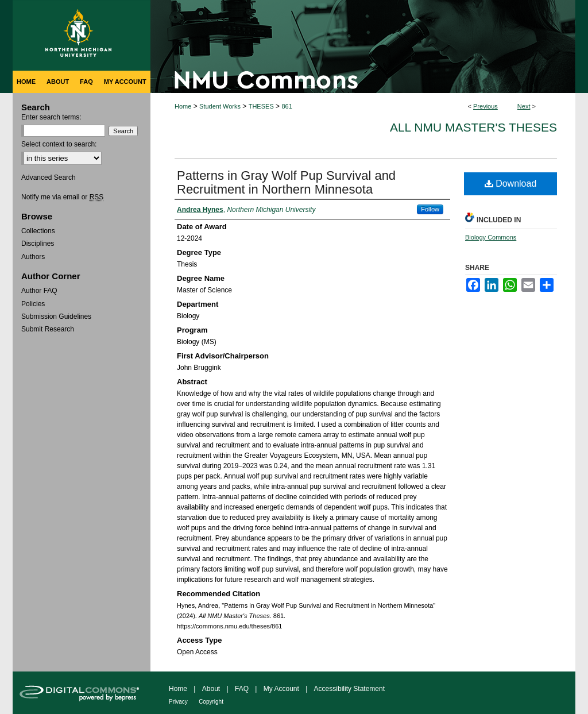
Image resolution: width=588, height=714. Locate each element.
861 (287, 106)
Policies (33, 304)
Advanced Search (49, 177)
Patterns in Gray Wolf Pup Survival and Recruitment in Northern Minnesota (286, 182)
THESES (261, 106)
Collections (38, 231)
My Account (281, 689)
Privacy (178, 702)
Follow (430, 209)
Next (524, 106)
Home (183, 106)
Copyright (211, 702)
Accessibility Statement (349, 689)
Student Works (220, 106)
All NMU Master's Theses (473, 127)
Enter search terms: (51, 117)
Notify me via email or (62, 197)
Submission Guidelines (56, 317)
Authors (33, 257)
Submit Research (48, 329)
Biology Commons (491, 237)
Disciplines (38, 244)
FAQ (242, 689)
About (211, 689)
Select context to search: (59, 144)
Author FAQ (39, 291)
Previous (486, 106)
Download (511, 184)
